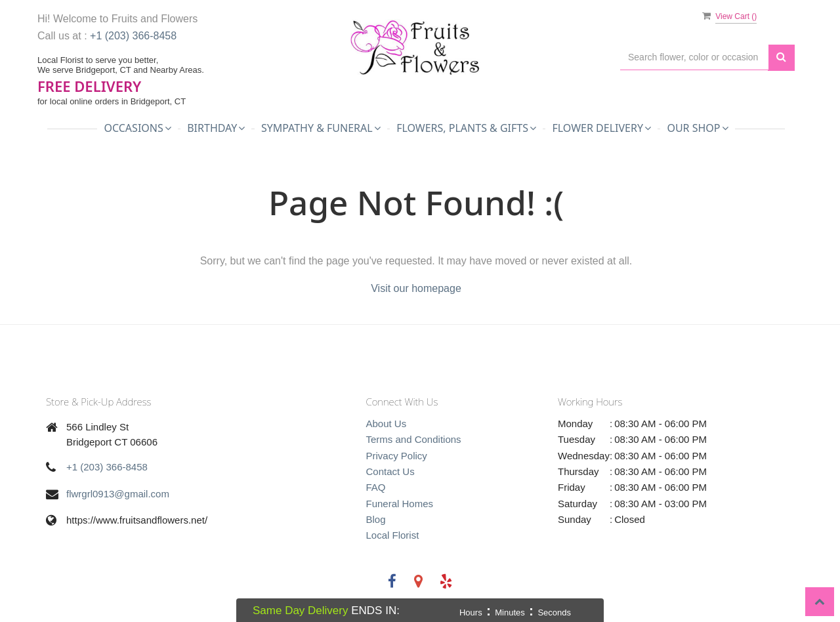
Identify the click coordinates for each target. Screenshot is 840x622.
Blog (376, 519)
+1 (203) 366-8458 (133, 36)
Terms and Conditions (414, 439)
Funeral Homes (400, 504)
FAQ (376, 487)
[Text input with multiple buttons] (694, 57)
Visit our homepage (416, 288)
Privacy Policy (397, 456)
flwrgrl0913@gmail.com (118, 494)
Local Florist (393, 535)
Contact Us (390, 471)
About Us (387, 424)
